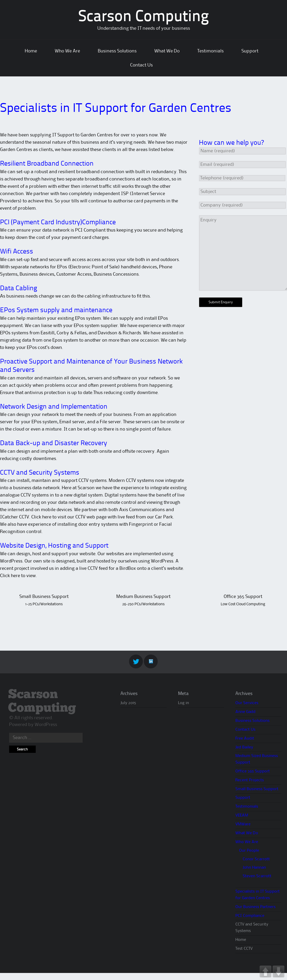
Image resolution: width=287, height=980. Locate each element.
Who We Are (67, 51)
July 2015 (128, 703)
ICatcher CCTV (15, 517)
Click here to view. (18, 576)
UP (265, 972)
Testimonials (210, 51)
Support (250, 51)
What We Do (167, 51)
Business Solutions (117, 51)
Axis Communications (142, 510)
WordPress (46, 725)
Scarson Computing (143, 17)
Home (31, 51)
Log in (184, 703)
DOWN (279, 972)
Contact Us (141, 65)
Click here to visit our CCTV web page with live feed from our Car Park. (103, 517)
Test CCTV (244, 949)
